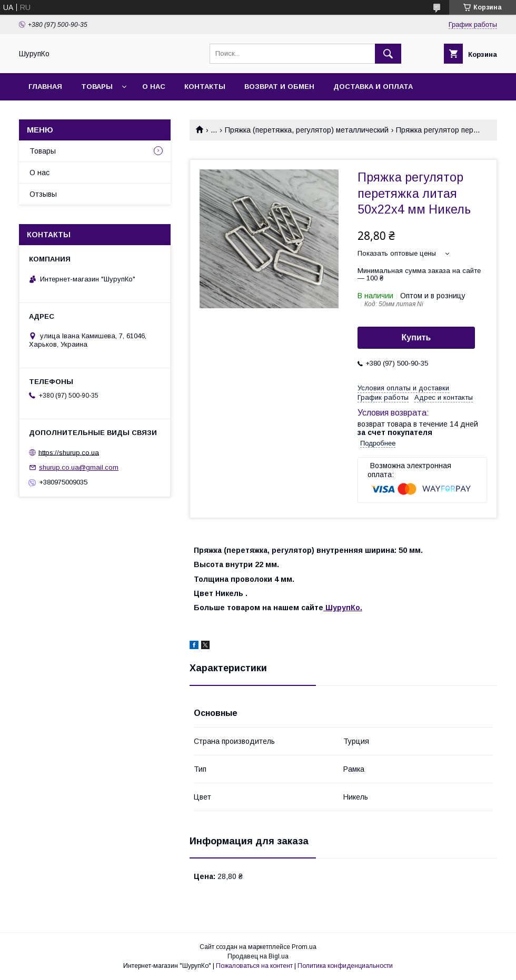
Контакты (205, 87)
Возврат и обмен (279, 87)
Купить (416, 337)
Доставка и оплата (373, 87)
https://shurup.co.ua (69, 452)
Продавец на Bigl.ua (258, 956)
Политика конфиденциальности (345, 966)
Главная (45, 87)
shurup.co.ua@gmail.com (79, 467)
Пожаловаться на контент (254, 966)
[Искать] (388, 54)
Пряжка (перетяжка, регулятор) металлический (307, 130)
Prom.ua (304, 947)
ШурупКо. (343, 608)
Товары (97, 87)
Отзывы (43, 194)
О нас (154, 87)
